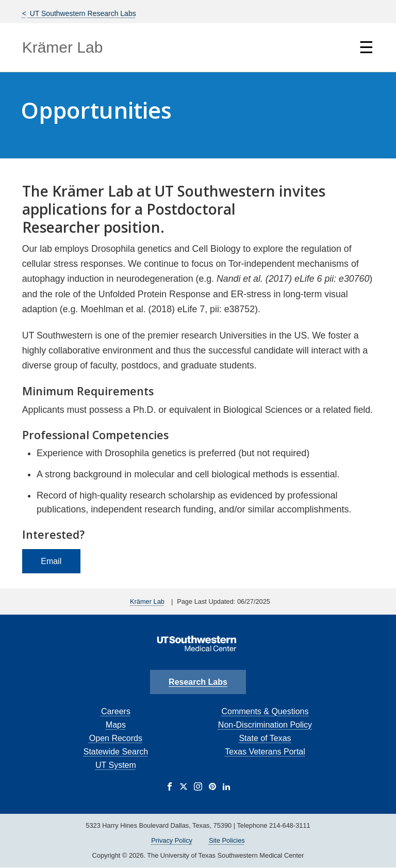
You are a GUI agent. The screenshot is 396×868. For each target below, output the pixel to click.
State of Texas (265, 738)
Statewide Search (116, 752)
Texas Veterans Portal (265, 752)
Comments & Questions (265, 711)
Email (51, 561)
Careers (116, 711)
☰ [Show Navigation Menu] (366, 47)
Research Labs (198, 682)
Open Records (116, 738)
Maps (116, 725)
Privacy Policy (172, 840)
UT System (116, 765)
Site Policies (227, 840)
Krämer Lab (63, 47)
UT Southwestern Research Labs (82, 13)
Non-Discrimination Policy (265, 725)
